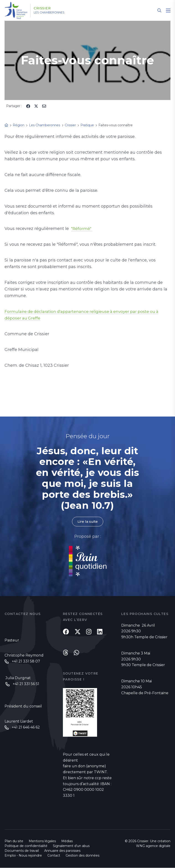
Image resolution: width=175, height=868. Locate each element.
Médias (67, 841)
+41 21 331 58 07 (26, 662)
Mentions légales (42, 841)
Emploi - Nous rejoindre (23, 856)
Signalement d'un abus (71, 846)
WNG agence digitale (153, 846)
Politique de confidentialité (26, 846)
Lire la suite (87, 522)
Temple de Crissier (151, 637)
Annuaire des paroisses (62, 851)
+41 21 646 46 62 (26, 728)
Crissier (46, 8)
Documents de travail (22, 851)
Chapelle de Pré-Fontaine (145, 693)
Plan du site (14, 841)
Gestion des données (82, 856)
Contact (54, 856)
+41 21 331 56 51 (26, 685)
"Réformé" (82, 229)
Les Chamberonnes (55, 13)
